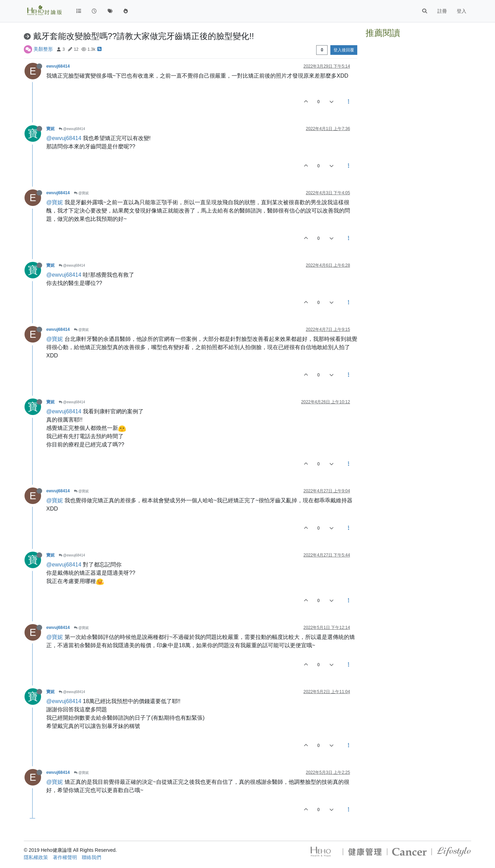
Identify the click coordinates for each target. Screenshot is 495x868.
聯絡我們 (91, 857)
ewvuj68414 (58, 66)
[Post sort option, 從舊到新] (322, 50)
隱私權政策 (36, 857)
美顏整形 (43, 49)
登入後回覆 (344, 50)
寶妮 (50, 129)
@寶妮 (81, 193)
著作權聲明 (65, 857)
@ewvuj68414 (72, 129)
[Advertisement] (418, 84)
